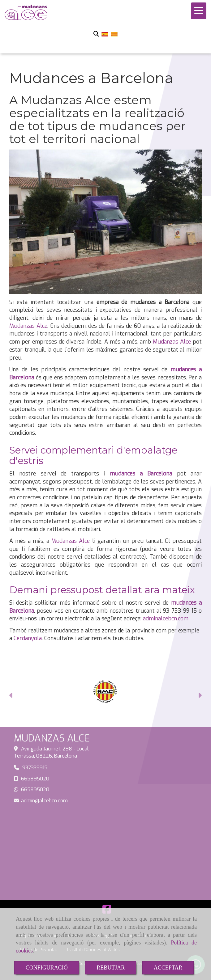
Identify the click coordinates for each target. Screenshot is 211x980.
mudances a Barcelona (141, 474)
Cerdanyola (28, 638)
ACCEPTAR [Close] (168, 968)
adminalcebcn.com (166, 619)
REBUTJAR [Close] (111, 968)
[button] (11, 696)
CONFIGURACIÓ (47, 968)
